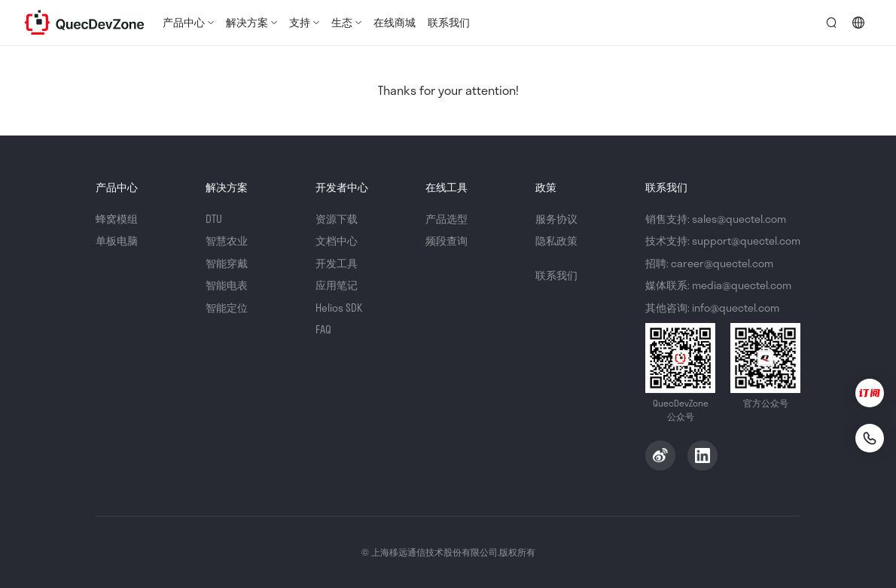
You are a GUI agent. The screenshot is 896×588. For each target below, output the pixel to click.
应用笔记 (337, 285)
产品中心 (184, 22)
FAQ (323, 329)
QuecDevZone (84, 23)
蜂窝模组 (117, 219)
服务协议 (556, 219)
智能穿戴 (227, 263)
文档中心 (337, 241)
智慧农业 (227, 241)
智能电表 (227, 285)
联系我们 (449, 22)
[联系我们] (870, 438)
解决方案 (247, 22)
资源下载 (337, 219)
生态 (342, 22)
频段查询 (446, 241)
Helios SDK (339, 308)
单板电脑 (117, 241)
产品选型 (446, 219)
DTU (214, 219)
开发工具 (337, 263)
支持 (300, 22)
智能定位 (227, 308)
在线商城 (395, 22)
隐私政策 (556, 241)
